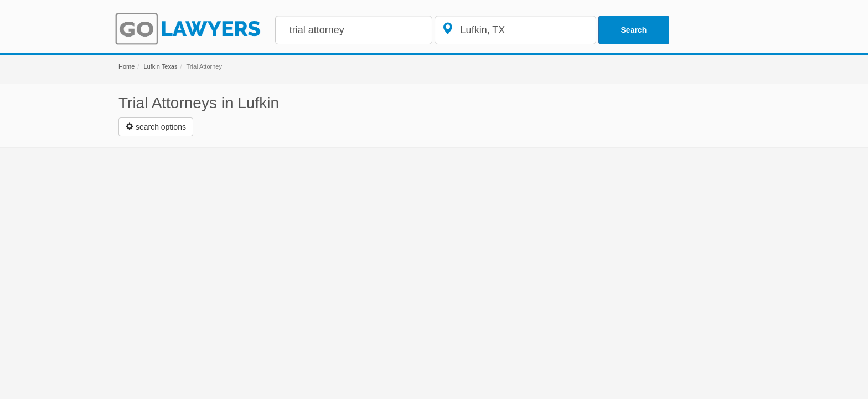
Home (126, 66)
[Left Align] (156, 127)
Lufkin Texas (160, 66)
